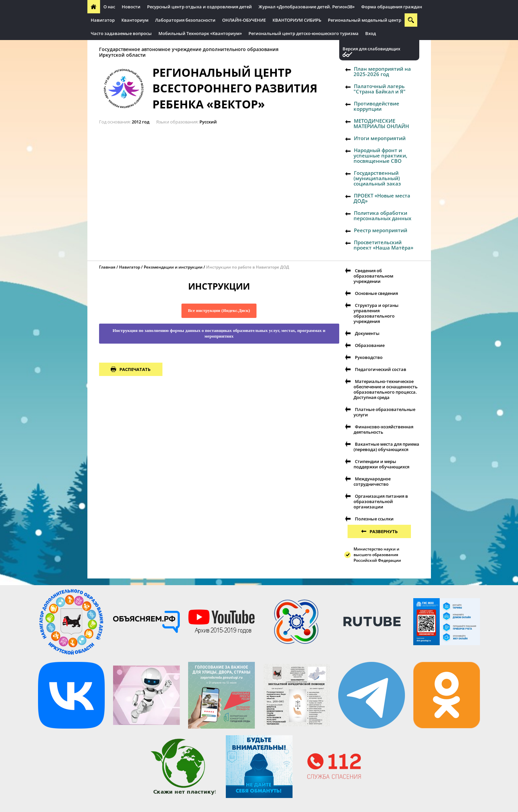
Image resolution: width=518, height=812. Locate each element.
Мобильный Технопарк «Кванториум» (200, 33)
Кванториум (135, 20)
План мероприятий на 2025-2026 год (382, 71)
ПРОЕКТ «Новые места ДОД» (382, 198)
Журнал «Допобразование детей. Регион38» (307, 7)
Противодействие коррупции (376, 106)
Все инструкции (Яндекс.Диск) (219, 310)
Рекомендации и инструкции (173, 267)
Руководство (369, 357)
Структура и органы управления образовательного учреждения (376, 313)
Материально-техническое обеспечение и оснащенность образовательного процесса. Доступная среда (386, 389)
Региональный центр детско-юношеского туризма (304, 33)
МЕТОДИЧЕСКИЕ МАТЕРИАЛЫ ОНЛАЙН (381, 123)
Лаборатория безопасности (185, 20)
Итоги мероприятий (380, 138)
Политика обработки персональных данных (382, 216)
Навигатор (103, 20)
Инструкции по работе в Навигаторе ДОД (248, 267)
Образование (370, 345)
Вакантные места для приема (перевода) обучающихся (386, 447)
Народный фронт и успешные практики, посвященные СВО (380, 155)
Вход (371, 33)
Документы (367, 333)
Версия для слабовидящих (371, 49)
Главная (107, 267)
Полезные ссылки (374, 519)
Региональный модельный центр (365, 20)
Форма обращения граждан (392, 7)
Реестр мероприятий (381, 230)
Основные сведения (376, 293)
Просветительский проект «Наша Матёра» (383, 245)
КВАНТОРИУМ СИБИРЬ (297, 20)
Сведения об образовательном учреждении (373, 276)
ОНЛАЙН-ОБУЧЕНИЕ (244, 20)
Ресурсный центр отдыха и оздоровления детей (199, 7)
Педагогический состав (381, 369)
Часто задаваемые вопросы (121, 33)
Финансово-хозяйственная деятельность (383, 429)
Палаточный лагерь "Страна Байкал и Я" (380, 89)
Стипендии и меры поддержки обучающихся (381, 464)
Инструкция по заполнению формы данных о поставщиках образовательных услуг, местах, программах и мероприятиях (219, 333)
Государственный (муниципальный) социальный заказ (377, 178)
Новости (131, 7)
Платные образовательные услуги (384, 412)
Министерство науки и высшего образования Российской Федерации (377, 555)
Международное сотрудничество (372, 481)
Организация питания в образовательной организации (381, 501)
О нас (109, 7)
